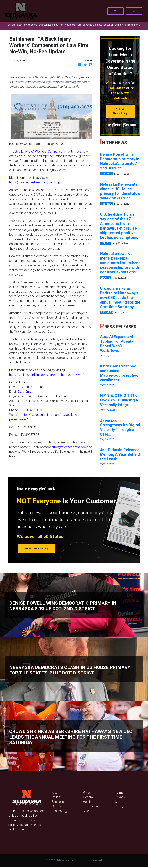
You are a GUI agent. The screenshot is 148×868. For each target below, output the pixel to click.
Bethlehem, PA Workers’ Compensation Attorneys (48, 151)
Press (87, 792)
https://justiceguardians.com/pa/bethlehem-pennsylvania (47, 375)
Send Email (25, 391)
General (88, 797)
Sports (56, 806)
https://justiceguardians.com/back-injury (36, 182)
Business (58, 802)
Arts (55, 792)
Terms (119, 792)
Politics (57, 797)
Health (87, 802)
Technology (60, 811)
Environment (91, 806)
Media (87, 811)
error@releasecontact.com (70, 447)
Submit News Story (120, 111)
